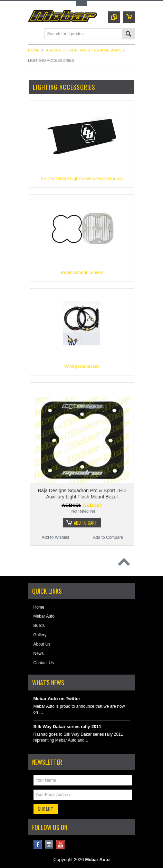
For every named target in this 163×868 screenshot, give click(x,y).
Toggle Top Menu (81, 4)
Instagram (49, 845)
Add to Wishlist (55, 537)
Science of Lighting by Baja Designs (83, 50)
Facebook (38, 845)
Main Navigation (34, 34)
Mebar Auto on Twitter (57, 699)
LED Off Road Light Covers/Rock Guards (82, 178)
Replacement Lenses (82, 272)
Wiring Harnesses (82, 366)
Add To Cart (85, 523)
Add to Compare (108, 537)
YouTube (61, 845)
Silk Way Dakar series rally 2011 (68, 727)
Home (34, 50)
